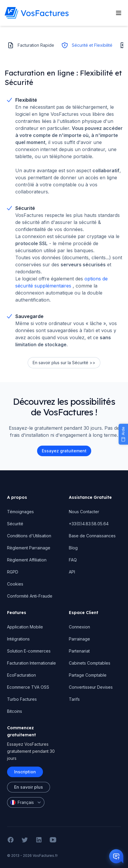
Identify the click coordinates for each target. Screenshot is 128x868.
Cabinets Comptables (90, 663)
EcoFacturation (21, 675)
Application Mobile (25, 627)
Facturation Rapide (31, 45)
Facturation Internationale (31, 663)
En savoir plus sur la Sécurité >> (64, 363)
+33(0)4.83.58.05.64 (89, 524)
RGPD (13, 572)
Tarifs (74, 699)
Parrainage (79, 639)
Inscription (25, 772)
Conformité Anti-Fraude (30, 596)
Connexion (79, 627)
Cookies (15, 584)
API (72, 572)
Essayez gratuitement (64, 451)
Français (26, 802)
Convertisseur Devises (91, 687)
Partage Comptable (88, 675)
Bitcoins (15, 711)
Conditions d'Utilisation (29, 536)
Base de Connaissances (92, 536)
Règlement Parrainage (29, 548)
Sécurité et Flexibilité (87, 45)
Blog (73, 548)
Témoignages (20, 512)
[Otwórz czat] (116, 856)
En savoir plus (29, 787)
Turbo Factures (22, 699)
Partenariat (79, 651)
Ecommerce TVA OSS (28, 687)
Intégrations (18, 639)
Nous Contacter (84, 512)
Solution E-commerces (29, 651)
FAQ (73, 560)
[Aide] (123, 434)
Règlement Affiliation (27, 560)
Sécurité (15, 524)
